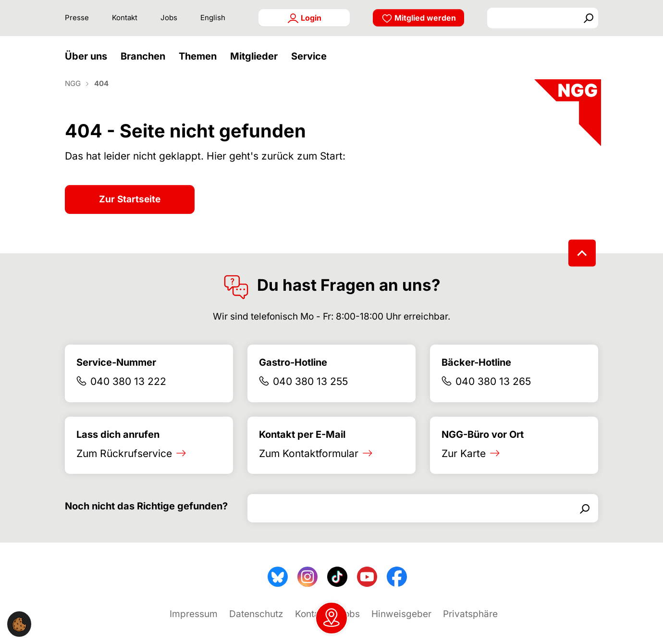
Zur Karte (464, 468)
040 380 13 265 (493, 396)
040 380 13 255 (310, 396)
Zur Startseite (130, 214)
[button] (88, 64)
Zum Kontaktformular (309, 468)
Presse (77, 18)
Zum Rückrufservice (124, 468)
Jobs (169, 18)
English (213, 18)
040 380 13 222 (128, 396)
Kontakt (125, 18)
